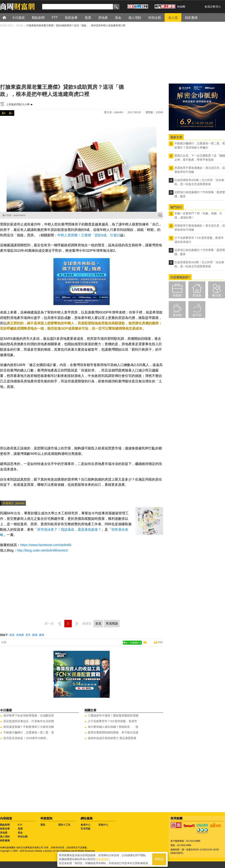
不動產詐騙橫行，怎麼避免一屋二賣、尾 (29, 732)
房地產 (20, 635)
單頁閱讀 (112, 623)
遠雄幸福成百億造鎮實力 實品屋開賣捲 (112, 738)
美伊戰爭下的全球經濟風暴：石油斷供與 (29, 715)
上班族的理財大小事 (18, 104)
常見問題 (85, 829)
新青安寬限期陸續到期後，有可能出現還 (113, 732)
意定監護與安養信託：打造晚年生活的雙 (29, 721)
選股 (43, 825)
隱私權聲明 (103, 859)
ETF (20, 825)
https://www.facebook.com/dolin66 (46, 545)
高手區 (197, 315)
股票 (20, 829)
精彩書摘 (5, 840)
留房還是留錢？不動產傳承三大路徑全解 (29, 727)
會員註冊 (210, 7)
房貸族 (197, 295)
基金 (20, 833)
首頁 (8, 17)
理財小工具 (64, 825)
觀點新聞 (5, 825)
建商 (42, 635)
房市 (28, 635)
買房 (12, 635)
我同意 (159, 859)
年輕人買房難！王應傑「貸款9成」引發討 (89, 235)
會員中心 (85, 825)
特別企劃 (23, 837)
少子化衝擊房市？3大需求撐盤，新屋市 (112, 721)
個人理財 (5, 837)
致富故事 (5, 829)
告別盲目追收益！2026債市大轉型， (26, 738)
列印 (160, 642)
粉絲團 (181, 7)
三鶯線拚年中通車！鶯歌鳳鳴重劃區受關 (113, 715)
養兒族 (217, 295)
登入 (218, 7)
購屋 (35, 635)
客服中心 (103, 825)
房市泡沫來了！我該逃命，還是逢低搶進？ (69, 530)
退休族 (177, 315)
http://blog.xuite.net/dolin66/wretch (42, 550)
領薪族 (177, 295)
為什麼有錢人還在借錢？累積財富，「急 (113, 727)
